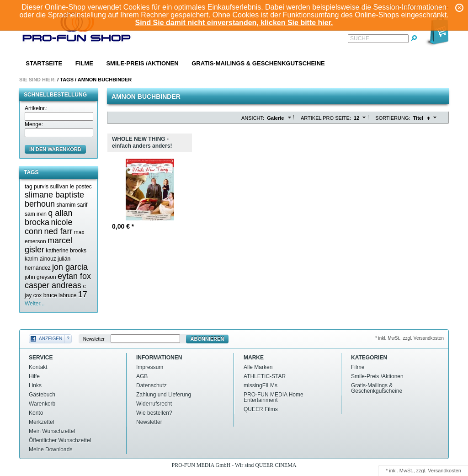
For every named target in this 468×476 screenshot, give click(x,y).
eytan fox (74, 276)
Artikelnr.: (36, 108)
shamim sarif (72, 205)
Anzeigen (51, 339)
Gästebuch (42, 395)
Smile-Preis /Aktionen (142, 63)
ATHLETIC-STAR (265, 376)
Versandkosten (444, 471)
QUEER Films (261, 409)
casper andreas (53, 285)
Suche (360, 38)
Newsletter (94, 339)
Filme (84, 63)
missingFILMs (261, 385)
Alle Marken (258, 367)
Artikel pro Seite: (326, 118)
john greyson (40, 277)
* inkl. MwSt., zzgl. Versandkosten (409, 338)
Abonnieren (207, 339)
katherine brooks (66, 251)
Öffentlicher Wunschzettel (60, 440)
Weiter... (35, 304)
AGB (142, 376)
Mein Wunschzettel (52, 431)
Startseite (44, 63)
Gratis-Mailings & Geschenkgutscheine (258, 63)
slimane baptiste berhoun (54, 199)
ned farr (58, 231)
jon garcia (70, 267)
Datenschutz (152, 385)
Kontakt (38, 367)
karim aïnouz (40, 259)
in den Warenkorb (55, 149)
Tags (67, 80)
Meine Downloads (51, 449)
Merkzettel (41, 422)
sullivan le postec (71, 187)
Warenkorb (42, 404)
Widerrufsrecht (154, 404)
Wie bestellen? (154, 413)
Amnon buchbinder (105, 80)
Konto (36, 413)
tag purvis (37, 187)
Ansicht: (253, 118)
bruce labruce (60, 295)
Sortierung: (393, 118)
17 (83, 294)
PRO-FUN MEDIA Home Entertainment (274, 397)
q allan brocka (48, 218)
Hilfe (34, 376)
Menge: (34, 124)
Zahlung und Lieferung (164, 395)
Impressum (150, 367)
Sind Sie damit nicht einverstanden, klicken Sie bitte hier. (234, 23)
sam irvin (36, 214)
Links (35, 385)
